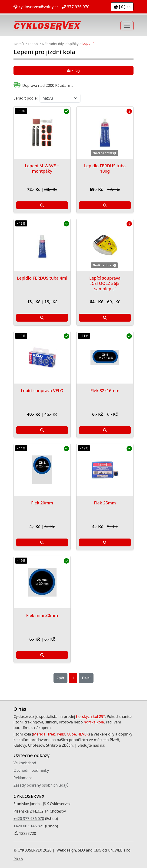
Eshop (33, 44)
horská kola (94, 722)
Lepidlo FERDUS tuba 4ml (42, 278)
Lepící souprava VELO (42, 390)
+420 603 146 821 (29, 826)
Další (86, 678)
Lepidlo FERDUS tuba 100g (105, 168)
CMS (97, 850)
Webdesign (66, 850)
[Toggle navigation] (127, 26)
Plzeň (18, 859)
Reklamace (23, 778)
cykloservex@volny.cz (36, 7)
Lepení (88, 43)
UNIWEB (115, 850)
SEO (81, 850)
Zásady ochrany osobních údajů (41, 785)
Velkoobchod (25, 763)
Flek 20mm (42, 503)
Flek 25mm (105, 503)
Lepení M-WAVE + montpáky (42, 168)
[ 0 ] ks (122, 7)
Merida (39, 734)
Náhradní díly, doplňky (60, 44)
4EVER (83, 734)
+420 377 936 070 (29, 819)
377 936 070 (76, 7)
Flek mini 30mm (42, 615)
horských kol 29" (90, 716)
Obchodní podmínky (31, 770)
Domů (19, 44)
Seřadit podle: (26, 98)
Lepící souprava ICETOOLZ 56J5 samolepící (105, 283)
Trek (51, 734)
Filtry (73, 71)
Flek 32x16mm (105, 390)
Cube (71, 734)
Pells (61, 734)
